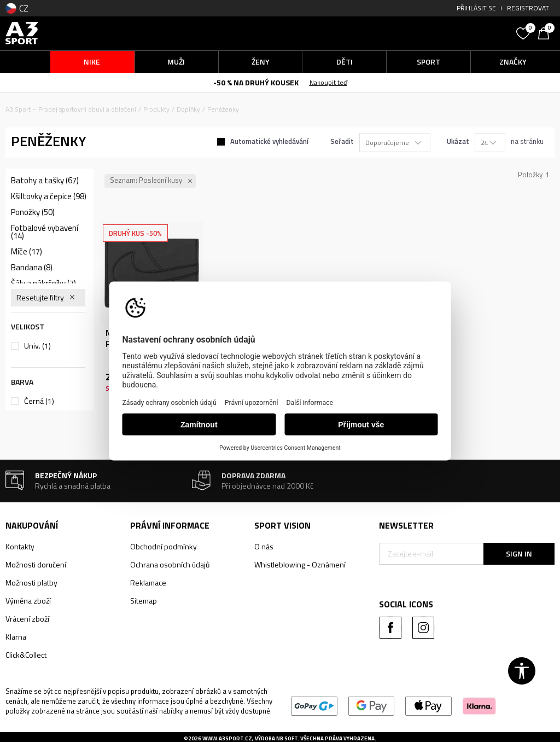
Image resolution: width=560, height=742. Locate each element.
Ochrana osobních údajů (170, 564)
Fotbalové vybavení (45, 232)
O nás (264, 546)
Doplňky (188, 109)
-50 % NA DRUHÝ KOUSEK (256, 82)
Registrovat (528, 8)
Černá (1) (39, 401)
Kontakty (20, 546)
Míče (27, 252)
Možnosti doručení (36, 564)
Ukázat (458, 141)
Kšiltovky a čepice (49, 196)
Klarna (16, 637)
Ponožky (33, 212)
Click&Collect (26, 655)
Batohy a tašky (45, 181)
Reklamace (148, 582)
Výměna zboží (28, 601)
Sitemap (144, 601)
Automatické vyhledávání (269, 141)
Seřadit (342, 141)
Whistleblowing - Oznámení (300, 564)
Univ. (37, 346)
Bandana (32, 268)
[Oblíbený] (524, 32)
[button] (445, 33)
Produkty (156, 109)
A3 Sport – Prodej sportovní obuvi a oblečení (71, 109)
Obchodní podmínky (164, 546)
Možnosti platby (31, 582)
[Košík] (546, 32)
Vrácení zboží (27, 619)
